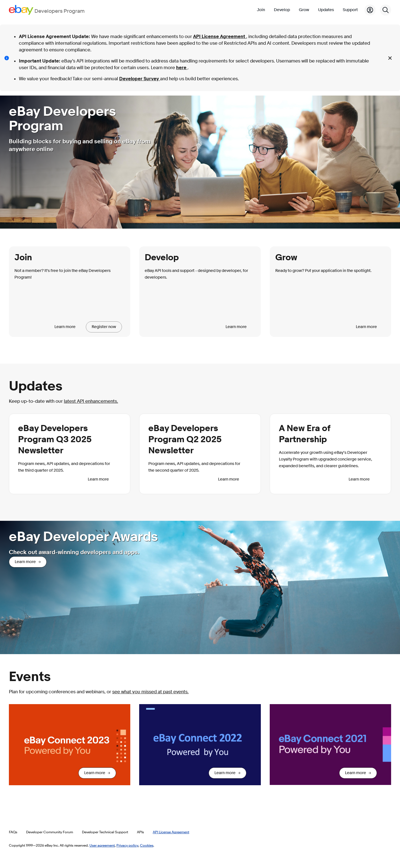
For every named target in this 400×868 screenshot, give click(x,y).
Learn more (65, 327)
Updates (326, 10)
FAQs (13, 832)
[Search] (386, 10)
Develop (282, 10)
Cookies (147, 845)
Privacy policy (127, 845)
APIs (140, 832)
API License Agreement (220, 37)
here (182, 68)
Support (350, 10)
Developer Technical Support (105, 832)
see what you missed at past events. (150, 692)
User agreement (102, 845)
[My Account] (370, 10)
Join (261, 10)
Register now (104, 327)
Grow (304, 10)
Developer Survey (140, 79)
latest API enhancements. (91, 401)
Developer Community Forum (50, 832)
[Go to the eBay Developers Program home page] (47, 10)
